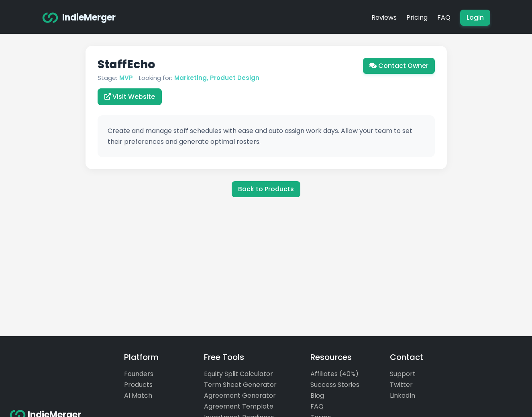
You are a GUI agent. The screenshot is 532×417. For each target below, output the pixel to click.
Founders (139, 374)
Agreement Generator (240, 396)
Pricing (417, 17)
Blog (317, 396)
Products (138, 385)
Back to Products (266, 189)
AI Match (138, 396)
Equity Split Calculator (238, 374)
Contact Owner (399, 66)
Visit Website (130, 97)
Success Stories (335, 385)
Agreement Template (239, 406)
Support (403, 374)
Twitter (401, 385)
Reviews (384, 17)
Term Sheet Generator (240, 385)
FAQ (444, 17)
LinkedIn (403, 396)
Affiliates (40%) (334, 374)
